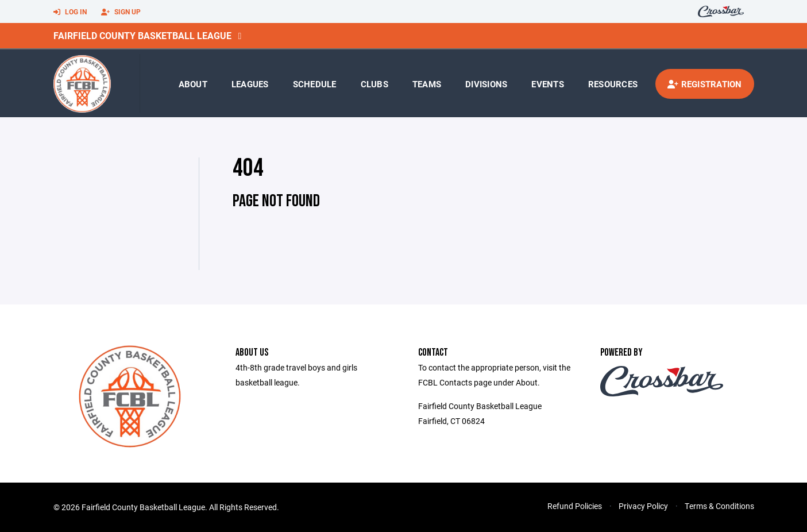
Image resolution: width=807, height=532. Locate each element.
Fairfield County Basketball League (142, 35)
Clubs (374, 84)
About (193, 84)
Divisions (486, 84)
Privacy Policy (643, 506)
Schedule (315, 84)
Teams (427, 84)
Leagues (250, 84)
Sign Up (121, 12)
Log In (70, 12)
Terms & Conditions (719, 506)
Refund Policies (575, 506)
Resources (613, 84)
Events (548, 84)
